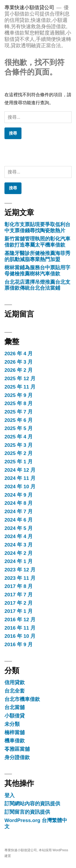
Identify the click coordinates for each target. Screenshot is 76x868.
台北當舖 (15, 707)
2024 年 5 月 (19, 528)
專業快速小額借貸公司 (29, 7)
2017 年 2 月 (19, 603)
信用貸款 (15, 682)
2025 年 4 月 (19, 437)
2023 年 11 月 (20, 578)
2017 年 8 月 (19, 586)
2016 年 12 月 (20, 619)
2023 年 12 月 (20, 570)
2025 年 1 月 (19, 462)
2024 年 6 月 (19, 520)
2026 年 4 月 (19, 354)
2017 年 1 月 (19, 611)
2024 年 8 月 (19, 503)
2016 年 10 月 (20, 636)
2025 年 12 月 (20, 378)
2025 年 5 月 (19, 428)
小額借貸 (15, 716)
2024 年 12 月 (20, 470)
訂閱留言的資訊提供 (27, 812)
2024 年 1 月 (19, 561)
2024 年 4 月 (19, 536)
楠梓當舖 (15, 732)
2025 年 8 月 (19, 403)
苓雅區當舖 (17, 749)
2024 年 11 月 (20, 478)
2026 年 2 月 (19, 370)
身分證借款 (17, 757)
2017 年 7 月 (19, 595)
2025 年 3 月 (19, 445)
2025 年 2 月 (19, 453)
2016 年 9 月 (19, 644)
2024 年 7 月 (19, 511)
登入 (10, 795)
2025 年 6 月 (19, 420)
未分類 (12, 724)
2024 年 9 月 (19, 495)
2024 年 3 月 (19, 545)
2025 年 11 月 (20, 387)
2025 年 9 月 (19, 395)
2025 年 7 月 (19, 412)
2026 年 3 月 (19, 362)
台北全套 (15, 691)
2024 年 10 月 (20, 487)
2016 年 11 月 (20, 628)
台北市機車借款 (22, 699)
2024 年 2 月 (19, 553)
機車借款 (15, 741)
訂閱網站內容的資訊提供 (32, 804)
